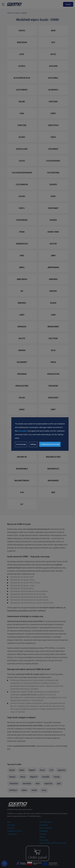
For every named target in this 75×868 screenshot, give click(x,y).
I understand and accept (50, 444)
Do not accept (21, 444)
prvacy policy (22, 431)
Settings (33, 444)
